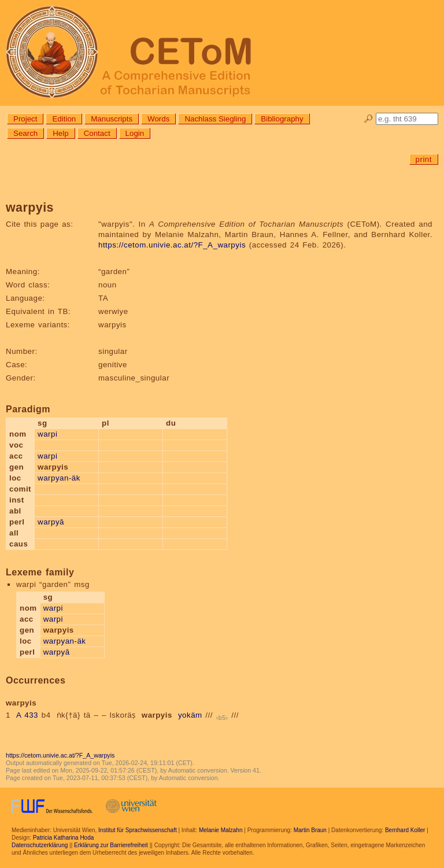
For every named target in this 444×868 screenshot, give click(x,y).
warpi (47, 434)
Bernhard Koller (405, 830)
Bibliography (282, 119)
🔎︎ (369, 119)
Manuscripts (112, 119)
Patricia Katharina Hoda (64, 838)
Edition (64, 119)
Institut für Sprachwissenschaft (138, 830)
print (424, 159)
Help (60, 133)
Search (25, 133)
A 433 (27, 715)
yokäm (190, 715)
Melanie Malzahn (221, 830)
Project (25, 119)
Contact (97, 133)
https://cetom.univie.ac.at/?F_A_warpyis (172, 245)
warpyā (51, 522)
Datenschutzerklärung (40, 845)
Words (158, 119)
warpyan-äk (59, 478)
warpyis (157, 715)
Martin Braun (310, 830)
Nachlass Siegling (215, 119)
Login (135, 133)
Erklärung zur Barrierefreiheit (111, 845)
